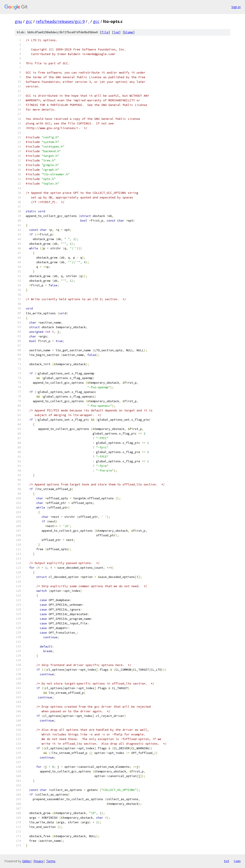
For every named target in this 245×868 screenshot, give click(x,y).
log (116, 32)
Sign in (236, 7)
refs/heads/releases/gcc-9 (60, 21)
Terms (51, 861)
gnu (18, 21)
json (237, 861)
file (105, 32)
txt (227, 861)
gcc (29, 21)
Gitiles (27, 861)
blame (129, 32)
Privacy (38, 861)
